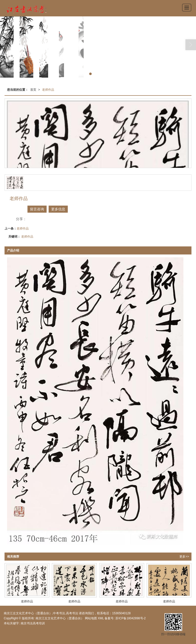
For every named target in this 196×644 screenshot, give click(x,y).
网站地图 (91, 618)
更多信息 (58, 209)
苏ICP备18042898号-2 (130, 618)
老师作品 (48, 90)
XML (101, 618)
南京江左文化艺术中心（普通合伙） (60, 618)
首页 (33, 90)
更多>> (184, 557)
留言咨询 (37, 209)
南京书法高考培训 (33, 623)
